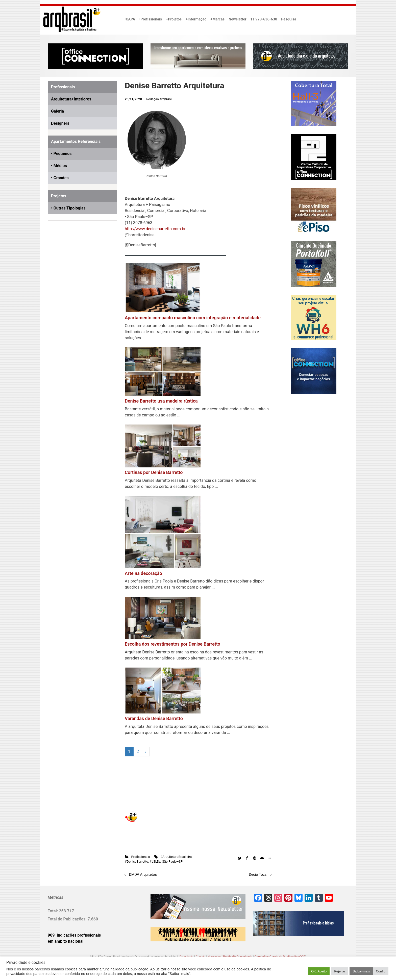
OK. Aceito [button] (319, 971)
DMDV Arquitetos (143, 875)
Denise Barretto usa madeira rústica (161, 401)
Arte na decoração (143, 573)
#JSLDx (155, 862)
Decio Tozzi (258, 875)
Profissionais (141, 857)
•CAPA (130, 19)
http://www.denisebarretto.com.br (155, 229)
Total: (53, 911)
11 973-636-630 (264, 19)
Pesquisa (289, 19)
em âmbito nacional (66, 941)
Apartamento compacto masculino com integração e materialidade (193, 318)
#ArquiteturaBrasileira (176, 857)
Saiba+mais (361, 971)
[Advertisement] (79, 282)
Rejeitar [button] (340, 971)
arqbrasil (166, 99)
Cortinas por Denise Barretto (154, 472)
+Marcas (217, 19)
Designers (60, 123)
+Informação (196, 19)
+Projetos (174, 19)
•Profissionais (151, 19)
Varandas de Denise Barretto (154, 718)
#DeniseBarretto (136, 862)
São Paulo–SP (172, 862)
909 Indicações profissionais (74, 935)
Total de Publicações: (68, 919)
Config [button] (381, 971)
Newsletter (237, 19)
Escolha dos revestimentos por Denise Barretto (172, 644)
